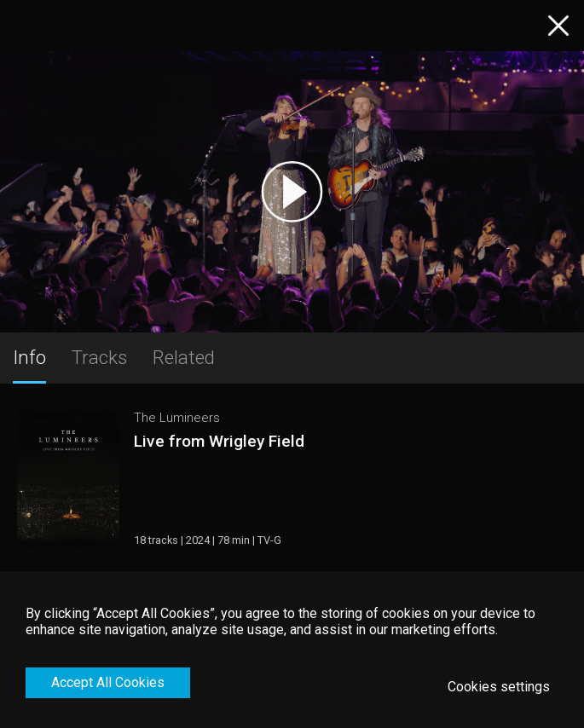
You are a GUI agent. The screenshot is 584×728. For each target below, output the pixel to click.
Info (29, 357)
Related (184, 357)
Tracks (99, 357)
